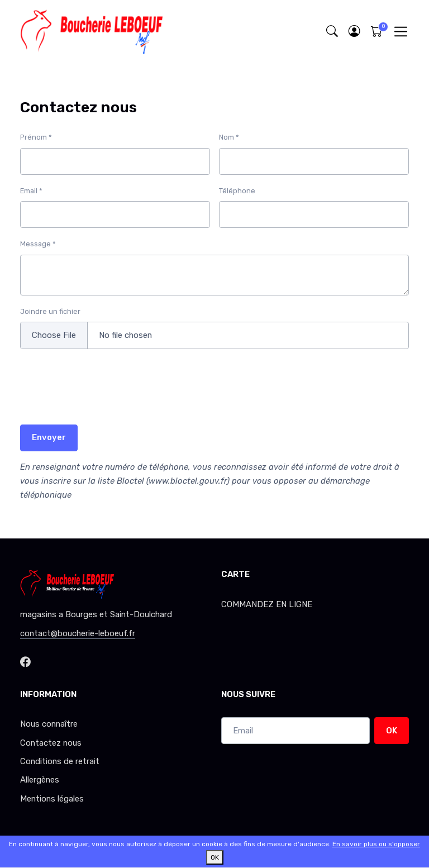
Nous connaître (49, 724)
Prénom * (36, 137)
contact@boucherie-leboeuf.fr (78, 633)
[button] (354, 32)
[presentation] (105, 394)
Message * (38, 244)
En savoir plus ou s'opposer (376, 844)
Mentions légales (52, 799)
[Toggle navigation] (401, 32)
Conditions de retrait (60, 761)
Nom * (229, 137)
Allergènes (40, 780)
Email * (31, 191)
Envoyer (49, 437)
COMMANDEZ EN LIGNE (267, 604)
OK (392, 731)
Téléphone (237, 191)
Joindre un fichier (50, 311)
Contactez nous (51, 743)
